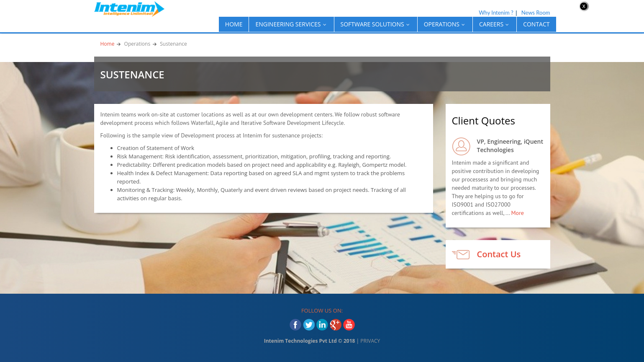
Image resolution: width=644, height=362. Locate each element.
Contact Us (499, 254)
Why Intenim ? (496, 13)
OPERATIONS (445, 24)
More (517, 213)
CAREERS (495, 24)
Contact (536, 24)
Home (234, 24)
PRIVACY (370, 341)
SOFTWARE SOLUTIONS (376, 24)
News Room (536, 13)
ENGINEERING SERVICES (291, 24)
